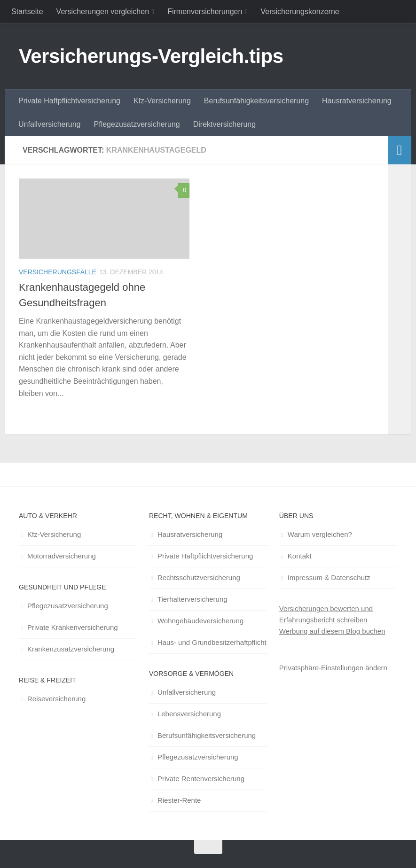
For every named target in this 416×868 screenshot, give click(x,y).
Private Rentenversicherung (201, 779)
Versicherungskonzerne (300, 12)
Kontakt (300, 556)
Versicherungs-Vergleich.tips (151, 56)
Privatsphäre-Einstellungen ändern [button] (333, 668)
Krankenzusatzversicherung (71, 649)
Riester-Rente (179, 800)
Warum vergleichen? (320, 534)
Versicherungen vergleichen (103, 12)
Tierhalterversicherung (192, 599)
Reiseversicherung (56, 699)
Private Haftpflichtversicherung (69, 101)
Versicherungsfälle (58, 272)
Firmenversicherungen (205, 12)
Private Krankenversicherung (73, 627)
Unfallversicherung (50, 124)
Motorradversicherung (62, 556)
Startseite (27, 12)
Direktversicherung (224, 124)
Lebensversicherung (189, 714)
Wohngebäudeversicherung (200, 621)
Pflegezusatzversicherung (137, 124)
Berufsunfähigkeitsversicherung (256, 101)
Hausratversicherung (357, 101)
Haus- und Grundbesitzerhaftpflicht (212, 642)
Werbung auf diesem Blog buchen (332, 631)
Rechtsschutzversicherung (199, 577)
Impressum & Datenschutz (329, 577)
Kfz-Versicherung (162, 101)
